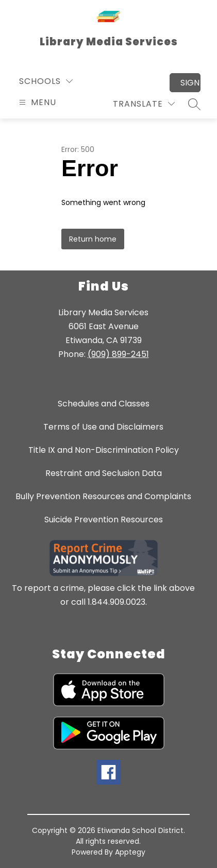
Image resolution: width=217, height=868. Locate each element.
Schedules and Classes (104, 404)
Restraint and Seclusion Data (104, 473)
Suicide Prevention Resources (104, 520)
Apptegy (130, 852)
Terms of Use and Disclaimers (103, 427)
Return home (93, 239)
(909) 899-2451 (118, 354)
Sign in (190, 83)
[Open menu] (36, 102)
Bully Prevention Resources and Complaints (103, 496)
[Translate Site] (144, 104)
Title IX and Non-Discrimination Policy (104, 450)
